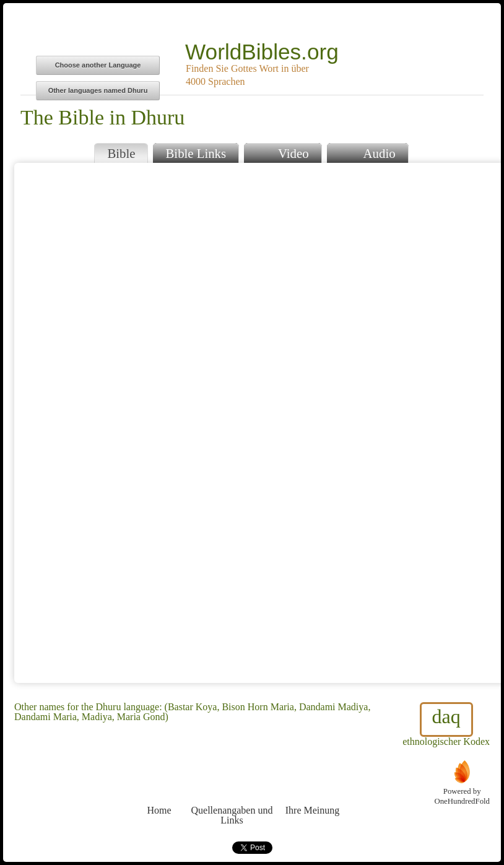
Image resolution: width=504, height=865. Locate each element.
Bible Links (196, 153)
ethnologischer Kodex (446, 724)
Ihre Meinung (312, 787)
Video (282, 152)
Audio (367, 152)
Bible (121, 153)
